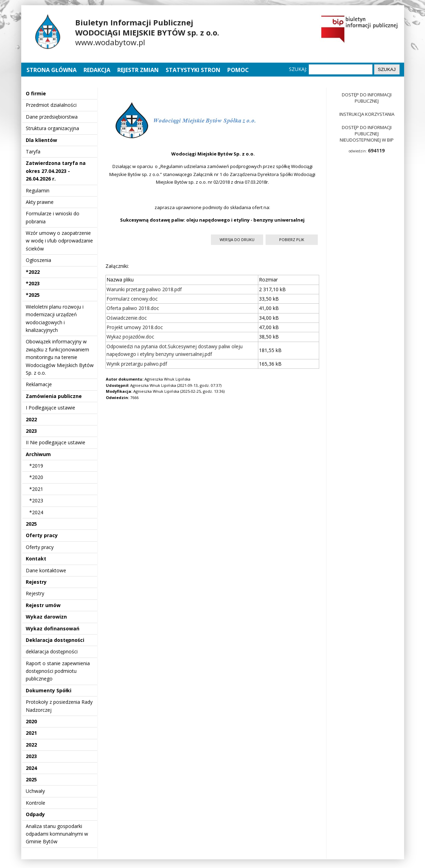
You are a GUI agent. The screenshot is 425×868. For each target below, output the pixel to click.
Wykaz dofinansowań (53, 628)
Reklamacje (39, 384)
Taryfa (33, 152)
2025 (31, 524)
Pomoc (238, 70)
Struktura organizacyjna (52, 128)
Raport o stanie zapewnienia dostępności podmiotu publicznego (58, 671)
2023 (31, 431)
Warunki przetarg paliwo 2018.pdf (144, 289)
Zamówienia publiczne (54, 396)
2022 (31, 419)
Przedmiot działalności (51, 105)
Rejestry (36, 582)
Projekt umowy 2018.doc (135, 327)
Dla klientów (41, 140)
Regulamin (38, 190)
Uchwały (35, 791)
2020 (31, 721)
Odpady (35, 814)
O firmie (36, 93)
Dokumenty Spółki (49, 690)
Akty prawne (40, 202)
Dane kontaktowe (46, 570)
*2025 (33, 295)
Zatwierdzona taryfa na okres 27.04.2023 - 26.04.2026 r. (56, 171)
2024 (31, 768)
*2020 (36, 477)
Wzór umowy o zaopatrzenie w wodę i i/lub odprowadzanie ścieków (59, 241)
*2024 (36, 512)
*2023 (33, 283)
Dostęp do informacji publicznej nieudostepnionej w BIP (367, 134)
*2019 (36, 466)
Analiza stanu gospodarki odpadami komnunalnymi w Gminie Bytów (57, 834)
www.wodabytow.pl (110, 42)
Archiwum (38, 454)
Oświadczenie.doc (127, 318)
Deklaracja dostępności (55, 640)
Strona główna (52, 70)
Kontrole (36, 803)
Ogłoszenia (38, 260)
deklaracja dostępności (52, 651)
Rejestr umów (43, 605)
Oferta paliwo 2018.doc (133, 308)
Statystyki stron (193, 70)
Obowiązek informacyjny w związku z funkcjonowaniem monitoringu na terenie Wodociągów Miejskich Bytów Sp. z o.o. (60, 357)
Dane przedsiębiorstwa (52, 117)
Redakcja (97, 70)
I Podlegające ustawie (50, 408)
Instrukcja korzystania (367, 114)
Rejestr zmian (138, 70)
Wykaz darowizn (46, 617)
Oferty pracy (42, 535)
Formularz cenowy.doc (132, 299)
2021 (31, 733)
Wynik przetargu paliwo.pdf (137, 364)
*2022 (33, 272)
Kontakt (36, 559)
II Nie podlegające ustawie (56, 442)
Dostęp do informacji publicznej (367, 98)
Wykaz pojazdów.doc (130, 337)
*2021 (36, 489)
